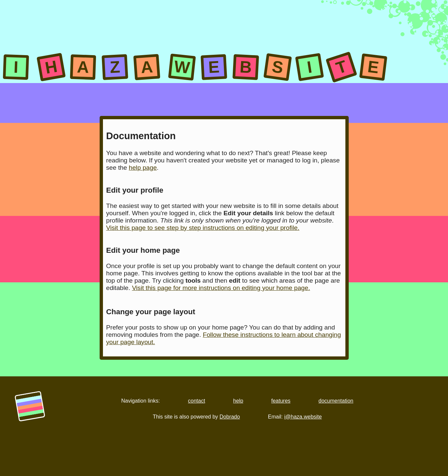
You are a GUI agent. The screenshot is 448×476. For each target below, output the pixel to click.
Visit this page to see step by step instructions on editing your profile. (203, 228)
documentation (336, 401)
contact (197, 401)
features (281, 401)
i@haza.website (303, 417)
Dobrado (230, 417)
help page (143, 168)
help (238, 401)
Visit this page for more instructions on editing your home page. (221, 288)
